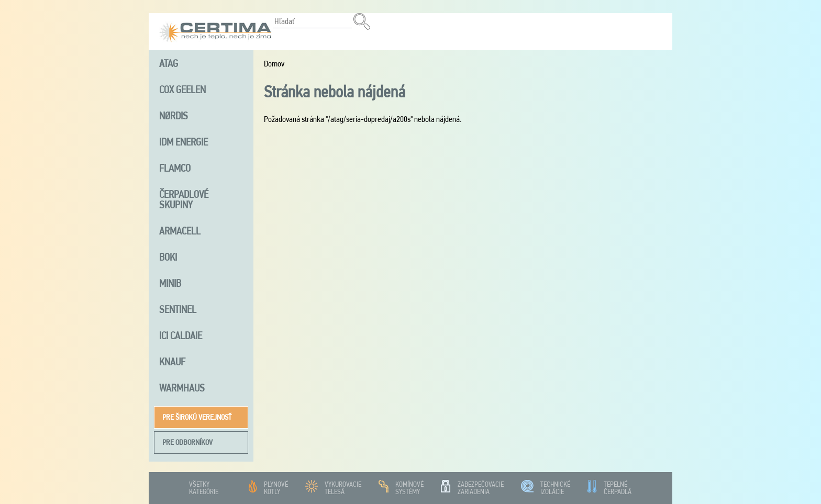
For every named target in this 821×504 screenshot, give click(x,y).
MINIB (170, 283)
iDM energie (184, 142)
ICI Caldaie (181, 335)
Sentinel (178, 309)
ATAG (169, 63)
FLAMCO (175, 168)
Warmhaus (182, 388)
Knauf (172, 362)
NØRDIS (174, 116)
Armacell (180, 231)
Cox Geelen (182, 89)
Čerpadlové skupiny (184, 199)
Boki (168, 257)
